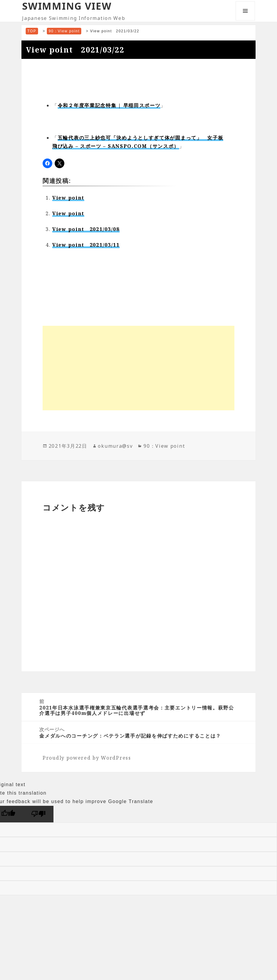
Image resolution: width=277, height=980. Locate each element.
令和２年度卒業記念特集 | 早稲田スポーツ (109, 105)
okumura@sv (115, 446)
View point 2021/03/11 (86, 245)
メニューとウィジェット (245, 20)
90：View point (164, 446)
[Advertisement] (138, 368)
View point (68, 198)
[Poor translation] (38, 814)
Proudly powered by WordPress (87, 758)
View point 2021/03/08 (86, 229)
